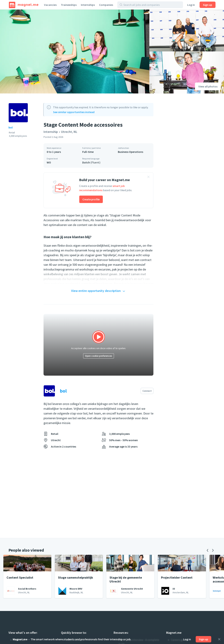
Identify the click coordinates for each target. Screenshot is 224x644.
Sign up (208, 5)
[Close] (219, 639)
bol (11, 127)
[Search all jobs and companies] (152, 5)
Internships (88, 5)
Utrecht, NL (69, 132)
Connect (147, 391)
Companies (106, 5)
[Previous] (208, 550)
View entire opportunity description (99, 291)
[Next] (213, 550)
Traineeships (69, 5)
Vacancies (50, 5)
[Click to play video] (98, 345)
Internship (51, 132)
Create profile (91, 199)
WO (49, 162)
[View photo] (75, 52)
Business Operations (130, 152)
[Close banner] (148, 177)
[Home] (24, 5)
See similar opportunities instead (74, 112)
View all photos (208, 86)
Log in (191, 5)
